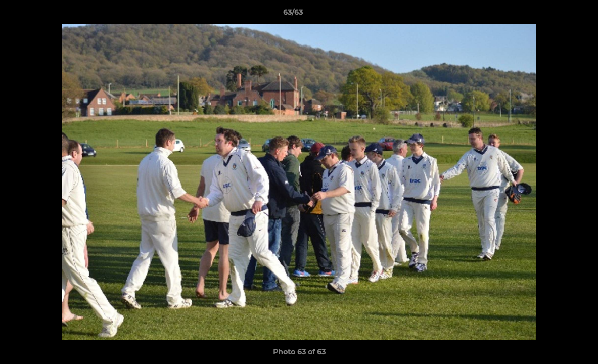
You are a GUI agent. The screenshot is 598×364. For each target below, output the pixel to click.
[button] (556, 15)
